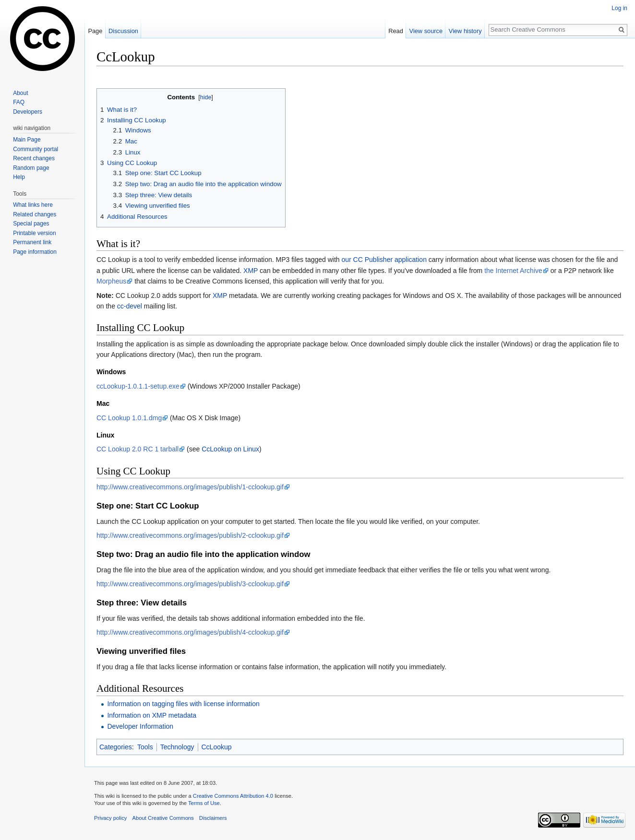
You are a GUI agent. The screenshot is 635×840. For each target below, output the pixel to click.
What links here (33, 205)
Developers (28, 112)
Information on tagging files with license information (183, 704)
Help (19, 177)
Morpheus (111, 281)
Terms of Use (204, 803)
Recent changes (34, 158)
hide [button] (206, 97)
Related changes (35, 214)
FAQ (19, 102)
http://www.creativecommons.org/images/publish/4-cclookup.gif (190, 632)
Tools (145, 747)
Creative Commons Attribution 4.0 (233, 796)
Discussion (123, 31)
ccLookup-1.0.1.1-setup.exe (138, 386)
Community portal (36, 149)
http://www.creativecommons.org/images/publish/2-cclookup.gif (190, 535)
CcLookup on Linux (230, 449)
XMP (251, 271)
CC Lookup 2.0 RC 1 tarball (138, 449)
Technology (177, 747)
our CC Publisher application (384, 260)
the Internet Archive (513, 271)
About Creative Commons (163, 818)
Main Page (27, 140)
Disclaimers (213, 818)
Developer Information (140, 726)
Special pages (31, 224)
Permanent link (32, 242)
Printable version (34, 233)
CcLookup (217, 747)
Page (95, 31)
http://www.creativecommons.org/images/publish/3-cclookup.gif (190, 584)
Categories (116, 747)
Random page (31, 168)
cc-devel (130, 306)
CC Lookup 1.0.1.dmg (129, 418)
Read (396, 31)
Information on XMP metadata (152, 715)
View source (426, 31)
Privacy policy (110, 818)
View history (465, 31)
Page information (35, 252)
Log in (619, 8)
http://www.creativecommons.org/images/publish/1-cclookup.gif (190, 487)
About (20, 93)
